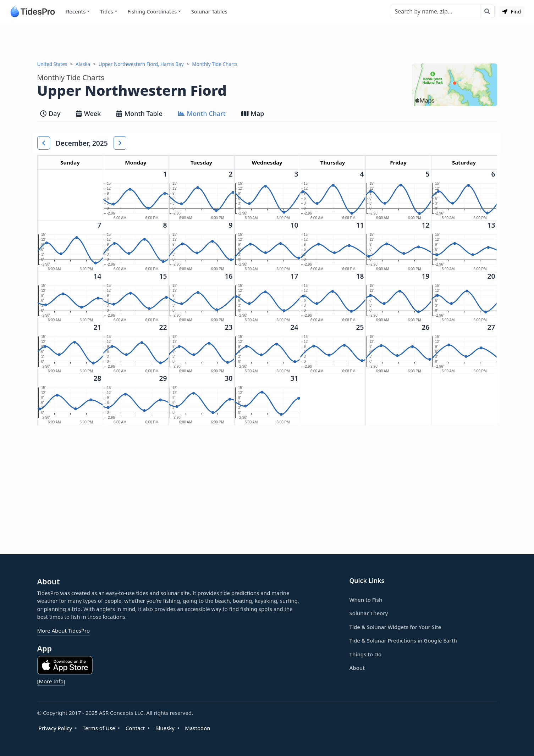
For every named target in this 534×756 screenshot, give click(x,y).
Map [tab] (253, 113)
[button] (44, 143)
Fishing (152, 12)
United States (52, 64)
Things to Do (366, 654)
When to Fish (366, 600)
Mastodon (197, 728)
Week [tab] (88, 113)
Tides (107, 11)
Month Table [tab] (139, 113)
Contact (135, 728)
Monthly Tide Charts (215, 64)
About (357, 668)
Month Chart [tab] (202, 113)
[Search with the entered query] (487, 11)
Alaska (83, 64)
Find (512, 12)
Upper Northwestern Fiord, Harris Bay (141, 64)
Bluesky (165, 728)
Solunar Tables (209, 11)
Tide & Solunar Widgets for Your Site (395, 627)
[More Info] (51, 681)
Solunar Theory (369, 613)
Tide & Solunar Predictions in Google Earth (403, 640)
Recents (76, 11)
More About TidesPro (64, 630)
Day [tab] (50, 113)
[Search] (435, 11)
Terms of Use (99, 728)
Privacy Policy (56, 728)
